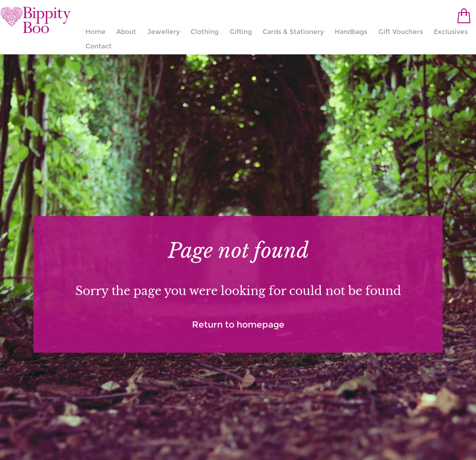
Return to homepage (238, 325)
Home (96, 32)
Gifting (241, 32)
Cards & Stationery (293, 32)
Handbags (351, 32)
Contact (99, 46)
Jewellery (164, 32)
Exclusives (451, 32)
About (126, 32)
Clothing (205, 32)
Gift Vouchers (401, 32)
